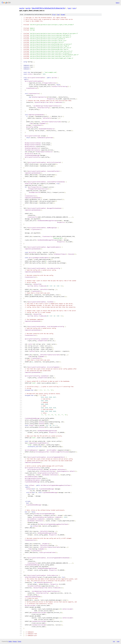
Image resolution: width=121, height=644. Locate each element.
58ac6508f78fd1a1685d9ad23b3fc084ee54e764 (48, 8)
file (54, 15)
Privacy (15, 641)
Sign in (118, 3)
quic (70, 8)
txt (114, 641)
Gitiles (10, 641)
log (58, 15)
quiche (22, 8)
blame (63, 15)
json (118, 641)
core (74, 8)
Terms (19, 641)
